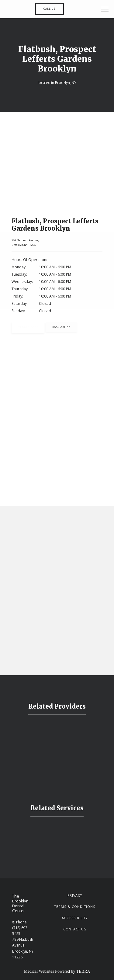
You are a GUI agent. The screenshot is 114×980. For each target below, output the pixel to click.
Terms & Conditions (75, 907)
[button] (105, 10)
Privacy (75, 895)
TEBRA (83, 971)
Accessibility (75, 918)
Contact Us (75, 929)
